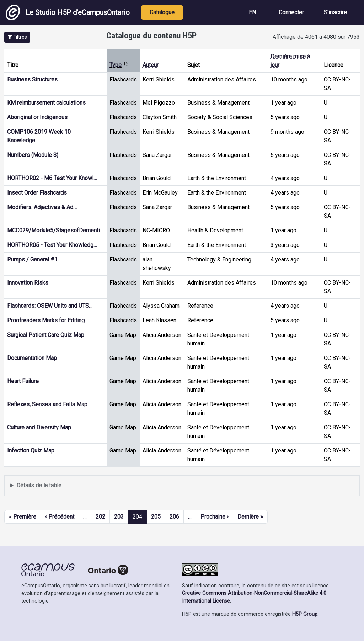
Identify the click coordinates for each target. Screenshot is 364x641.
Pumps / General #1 (32, 259)
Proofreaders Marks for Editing (46, 320)
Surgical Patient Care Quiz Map (46, 335)
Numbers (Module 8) (33, 155)
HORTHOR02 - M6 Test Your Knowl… (52, 178)
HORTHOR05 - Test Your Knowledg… (52, 245)
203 (119, 517)
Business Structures (32, 80)
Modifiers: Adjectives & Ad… (42, 207)
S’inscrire (335, 12)
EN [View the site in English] (252, 12)
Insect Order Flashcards (37, 193)
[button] (17, 37)
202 (100, 517)
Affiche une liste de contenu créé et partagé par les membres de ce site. (182, 486)
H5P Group (305, 614)
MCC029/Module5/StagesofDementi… (55, 230)
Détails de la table (39, 485)
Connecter (291, 12)
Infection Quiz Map (31, 451)
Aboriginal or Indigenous (37, 117)
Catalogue (162, 12)
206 (174, 517)
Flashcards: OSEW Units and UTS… (50, 306)
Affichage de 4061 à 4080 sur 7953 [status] (316, 37)
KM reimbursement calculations (46, 103)
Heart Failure (23, 381)
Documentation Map (32, 358)
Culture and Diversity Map (39, 427)
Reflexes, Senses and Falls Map (47, 404)
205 (156, 517)
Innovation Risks (28, 283)
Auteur (151, 65)
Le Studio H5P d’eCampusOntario (68, 12)
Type (119, 65)
